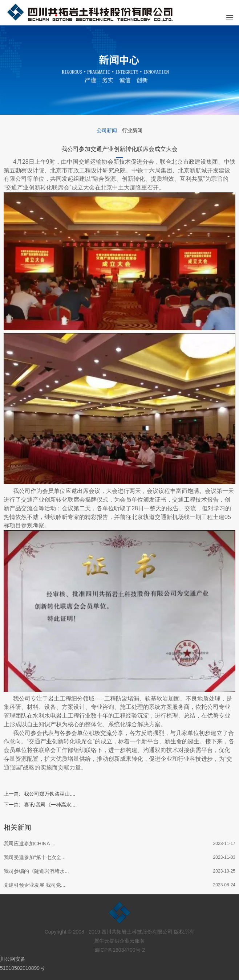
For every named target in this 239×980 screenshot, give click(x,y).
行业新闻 (132, 130)
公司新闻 (107, 130)
